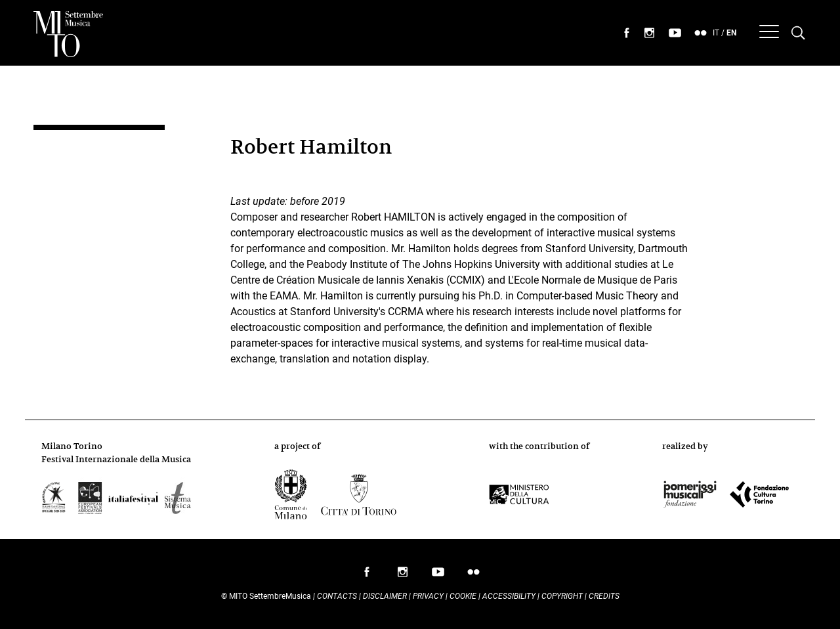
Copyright (562, 596)
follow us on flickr (473, 575)
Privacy (428, 596)
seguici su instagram (650, 33)
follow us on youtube (438, 575)
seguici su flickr (701, 33)
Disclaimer (385, 596)
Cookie (463, 596)
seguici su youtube (675, 33)
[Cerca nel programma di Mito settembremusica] (798, 33)
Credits (604, 596)
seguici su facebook (627, 33)
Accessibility (510, 596)
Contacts (337, 596)
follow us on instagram (402, 575)
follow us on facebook (367, 575)
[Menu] (769, 33)
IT (716, 33)
